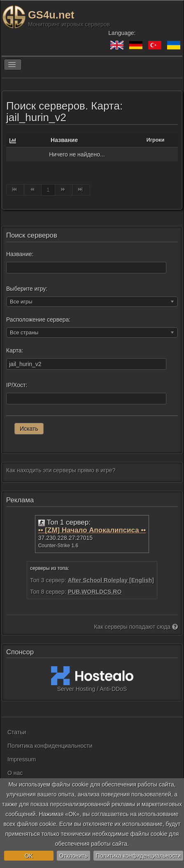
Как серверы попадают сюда (136, 627)
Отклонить (73, 856)
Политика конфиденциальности (139, 856)
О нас (15, 773)
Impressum (22, 759)
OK (29, 856)
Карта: (15, 350)
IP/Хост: (17, 385)
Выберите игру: (27, 289)
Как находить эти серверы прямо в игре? (61, 470)
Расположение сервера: (38, 320)
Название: (20, 254)
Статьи (17, 732)
